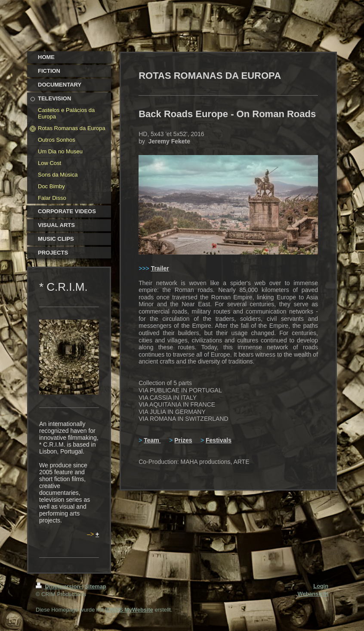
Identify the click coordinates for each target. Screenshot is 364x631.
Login (321, 586)
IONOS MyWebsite (129, 610)
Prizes (183, 440)
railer (161, 268)
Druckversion (59, 586)
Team (152, 440)
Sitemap (96, 586)
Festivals (219, 440)
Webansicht (313, 594)
